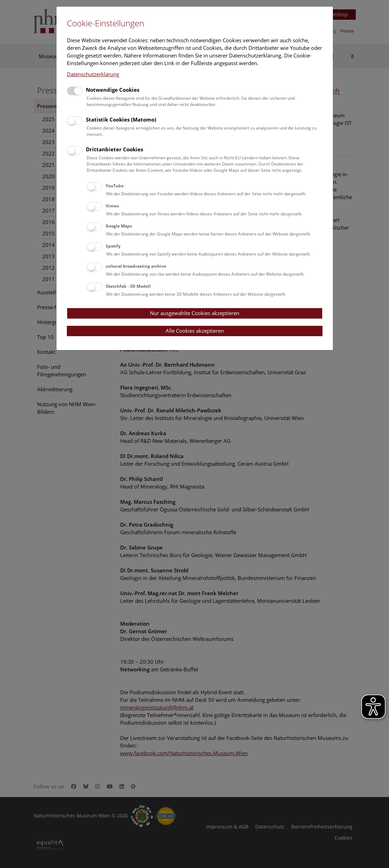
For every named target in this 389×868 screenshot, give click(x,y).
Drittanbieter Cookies (114, 149)
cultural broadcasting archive (136, 266)
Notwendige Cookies (113, 90)
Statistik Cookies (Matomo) (121, 119)
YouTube (115, 186)
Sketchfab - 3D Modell (128, 286)
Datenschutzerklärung (93, 74)
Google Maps (119, 226)
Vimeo (112, 206)
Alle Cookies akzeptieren (195, 331)
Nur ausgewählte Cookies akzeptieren (195, 313)
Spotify (113, 246)
